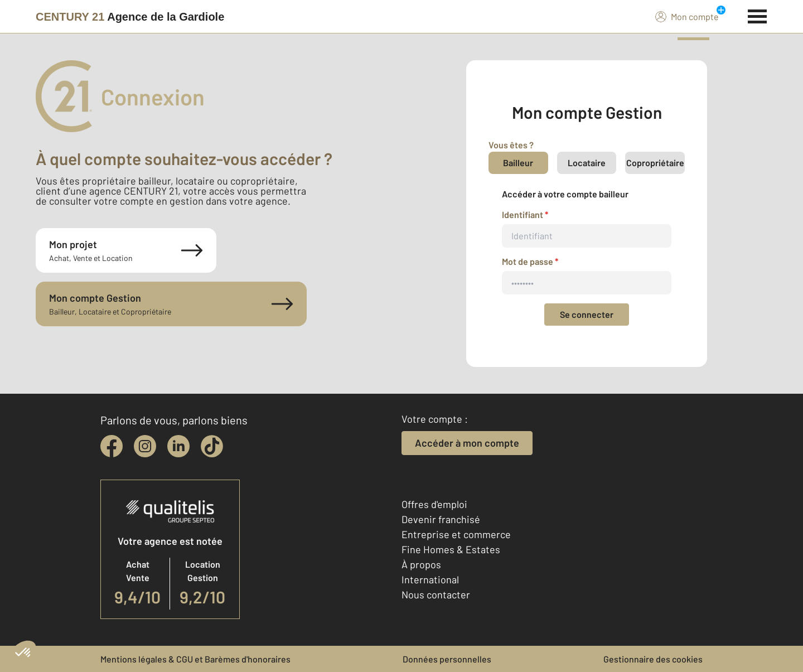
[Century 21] (130, 17)
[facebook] (112, 446)
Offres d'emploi (434, 504)
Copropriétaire (655, 163)
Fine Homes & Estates (451, 549)
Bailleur (518, 163)
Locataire (587, 163)
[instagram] (145, 446)
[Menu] (758, 15)
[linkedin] (178, 446)
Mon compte (687, 16)
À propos (421, 564)
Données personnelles (447, 659)
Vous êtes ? (511, 145)
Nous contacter (436, 594)
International (430, 579)
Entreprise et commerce (456, 534)
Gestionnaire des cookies (653, 659)
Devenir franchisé (441, 519)
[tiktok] (212, 446)
